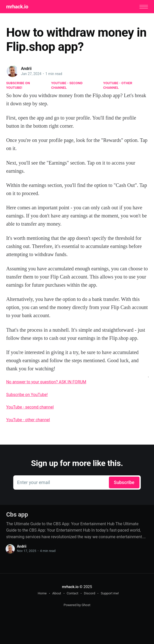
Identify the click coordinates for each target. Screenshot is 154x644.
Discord (89, 593)
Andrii (26, 69)
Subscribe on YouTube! (18, 85)
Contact (73, 593)
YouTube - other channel (118, 85)
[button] (144, 7)
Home (42, 593)
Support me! (110, 593)
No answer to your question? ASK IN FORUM (46, 382)
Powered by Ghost (77, 605)
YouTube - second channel (67, 85)
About (57, 593)
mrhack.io (17, 7)
